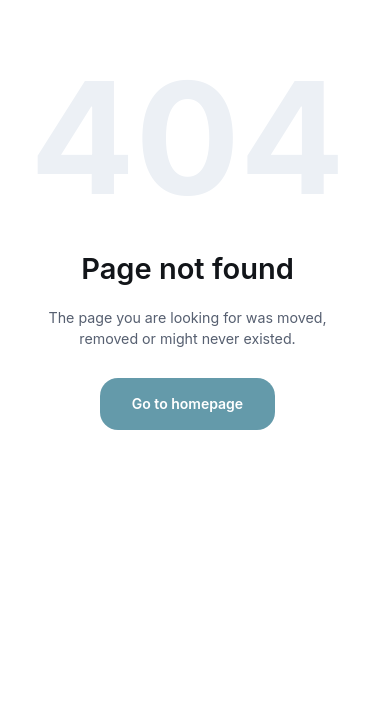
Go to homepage (187, 403)
